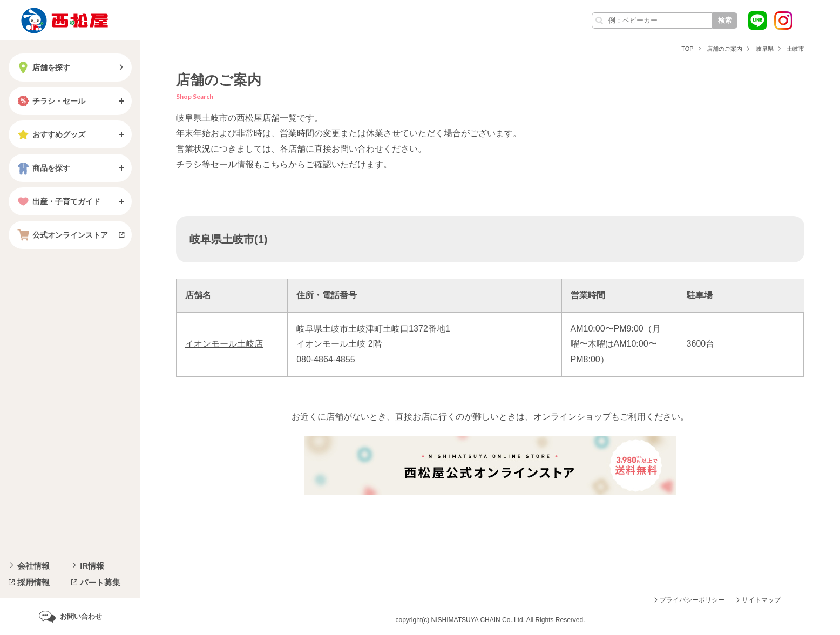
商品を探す (43, 168)
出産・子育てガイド (58, 201)
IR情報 (92, 566)
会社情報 (33, 566)
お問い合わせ (81, 616)
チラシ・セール (50, 101)
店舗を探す (43, 67)
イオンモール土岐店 (224, 344)
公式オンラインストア (62, 235)
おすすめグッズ (50, 134)
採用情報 (33, 582)
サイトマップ (761, 600)
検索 (725, 20)
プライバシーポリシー (692, 600)
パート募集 (100, 582)
